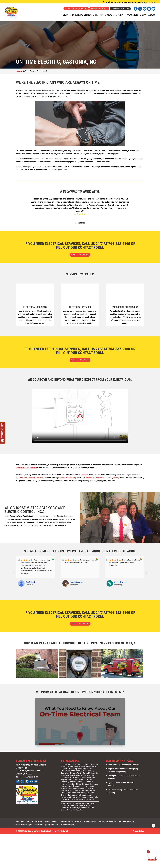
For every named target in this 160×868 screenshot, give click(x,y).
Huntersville (71, 479)
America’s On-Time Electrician (71, 824)
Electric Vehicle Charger (107, 824)
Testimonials (132, 17)
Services (88, 17)
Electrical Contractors (34, 824)
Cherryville (23, 479)
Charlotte (84, 476)
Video (110, 17)
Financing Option (99, 9)
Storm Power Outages (24, 827)
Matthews (90, 479)
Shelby (70, 791)
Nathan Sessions (77, 584)
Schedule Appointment (76, 9)
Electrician (20, 824)
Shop (143, 17)
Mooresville (99, 479)
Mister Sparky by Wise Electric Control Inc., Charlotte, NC (45, 833)
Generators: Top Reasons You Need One (124, 767)
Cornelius (39, 479)
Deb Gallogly (31, 584)
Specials (119, 17)
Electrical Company (68, 827)
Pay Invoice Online (120, 9)
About (66, 17)
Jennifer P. (80, 223)
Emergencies (77, 17)
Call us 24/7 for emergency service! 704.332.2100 (130, 2)
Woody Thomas (120, 584)
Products (99, 17)
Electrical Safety (90, 824)
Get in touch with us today (26, 469)
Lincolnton (65, 784)
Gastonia (94, 775)
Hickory (116, 479)
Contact (151, 17)
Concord (31, 479)
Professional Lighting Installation (46, 827)
